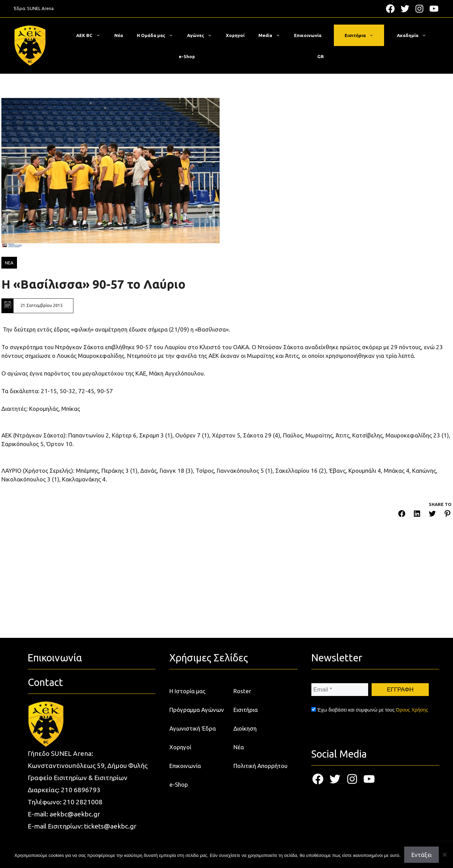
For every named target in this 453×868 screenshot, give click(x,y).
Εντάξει (421, 855)
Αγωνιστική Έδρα (193, 728)
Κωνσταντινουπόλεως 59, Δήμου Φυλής (88, 766)
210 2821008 (83, 802)
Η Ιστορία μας (187, 691)
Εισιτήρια (363, 35)
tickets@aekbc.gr (110, 826)
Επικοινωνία (308, 35)
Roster (242, 691)
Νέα (119, 35)
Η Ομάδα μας (158, 35)
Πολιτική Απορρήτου (260, 766)
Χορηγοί (235, 35)
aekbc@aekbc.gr (75, 814)
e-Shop (187, 56)
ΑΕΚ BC (92, 35)
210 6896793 (81, 790)
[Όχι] (444, 855)
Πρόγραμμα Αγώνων (197, 710)
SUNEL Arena (40, 8)
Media (273, 35)
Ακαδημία (415, 35)
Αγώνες (203, 35)
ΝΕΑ (9, 263)
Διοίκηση (245, 728)
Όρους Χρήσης (412, 710)
